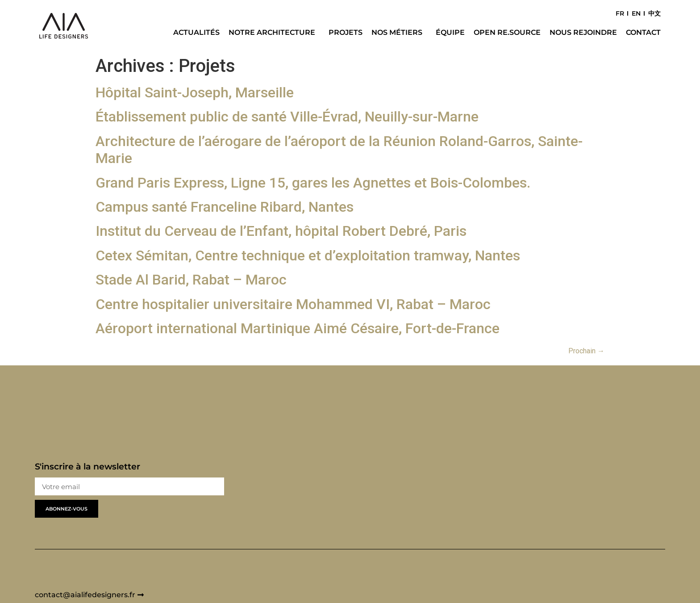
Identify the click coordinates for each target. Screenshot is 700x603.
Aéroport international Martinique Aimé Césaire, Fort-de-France (298, 328)
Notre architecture (274, 33)
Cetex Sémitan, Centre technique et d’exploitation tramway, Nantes (308, 255)
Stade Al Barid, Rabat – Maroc (191, 280)
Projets (346, 32)
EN (636, 13)
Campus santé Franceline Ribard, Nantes (225, 207)
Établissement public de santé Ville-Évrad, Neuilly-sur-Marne (287, 117)
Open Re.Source (507, 32)
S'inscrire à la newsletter (87, 467)
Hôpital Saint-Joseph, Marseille (195, 92)
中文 (654, 13)
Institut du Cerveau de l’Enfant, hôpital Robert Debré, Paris (281, 231)
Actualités (196, 32)
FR (620, 13)
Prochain (586, 351)
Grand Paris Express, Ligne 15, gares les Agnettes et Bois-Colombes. (313, 183)
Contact (643, 32)
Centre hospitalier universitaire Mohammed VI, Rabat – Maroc (293, 304)
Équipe (450, 32)
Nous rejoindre (583, 32)
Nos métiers (399, 33)
